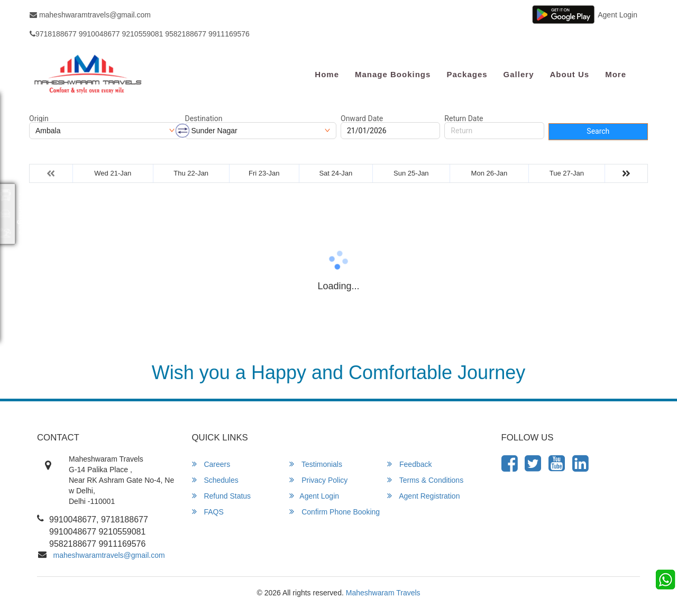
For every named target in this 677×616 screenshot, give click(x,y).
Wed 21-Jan (113, 173)
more (616, 74)
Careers (211, 464)
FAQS (208, 512)
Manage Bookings (393, 74)
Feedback (409, 464)
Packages (467, 74)
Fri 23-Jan (264, 173)
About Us (569, 74)
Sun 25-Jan (411, 173)
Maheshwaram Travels (383, 593)
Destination (204, 118)
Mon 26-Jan (490, 173)
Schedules (215, 480)
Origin (39, 118)
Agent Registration (423, 496)
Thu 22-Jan (191, 173)
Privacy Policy (318, 480)
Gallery (519, 74)
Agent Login (617, 15)
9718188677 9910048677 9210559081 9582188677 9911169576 (140, 34)
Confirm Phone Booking (335, 512)
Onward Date (362, 118)
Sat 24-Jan (336, 173)
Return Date (464, 118)
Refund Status (222, 496)
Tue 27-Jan (567, 173)
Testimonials (316, 464)
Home (327, 74)
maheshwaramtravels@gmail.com (90, 15)
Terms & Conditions (425, 480)
